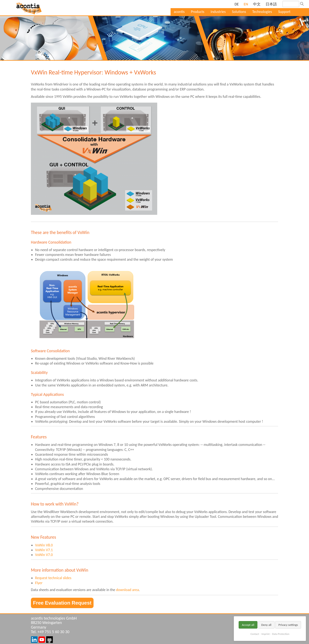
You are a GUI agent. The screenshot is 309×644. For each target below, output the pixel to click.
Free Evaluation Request (62, 603)
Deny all (266, 625)
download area (127, 590)
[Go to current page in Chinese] (257, 4)
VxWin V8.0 (44, 545)
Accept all (248, 625)
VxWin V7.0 (44, 555)
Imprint (265, 634)
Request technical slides (53, 578)
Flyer (39, 583)
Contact (255, 634)
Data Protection (281, 634)
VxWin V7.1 (44, 550)
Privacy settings (288, 625)
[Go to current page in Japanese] (271, 4)
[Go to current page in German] (237, 4)
